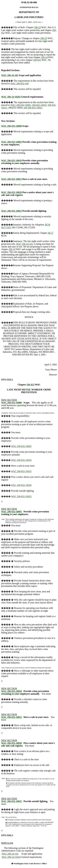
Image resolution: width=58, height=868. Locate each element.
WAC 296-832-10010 (11, 160)
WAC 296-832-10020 (11, 192)
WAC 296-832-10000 (11, 126)
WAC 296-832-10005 (21, 105)
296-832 (37, 60)
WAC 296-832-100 (20, 84)
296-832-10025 (35, 108)
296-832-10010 (39, 105)
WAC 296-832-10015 (11, 179)
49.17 (51, 233)
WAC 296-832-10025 (11, 211)
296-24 (37, 27)
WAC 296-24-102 (10, 75)
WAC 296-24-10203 (11, 97)
